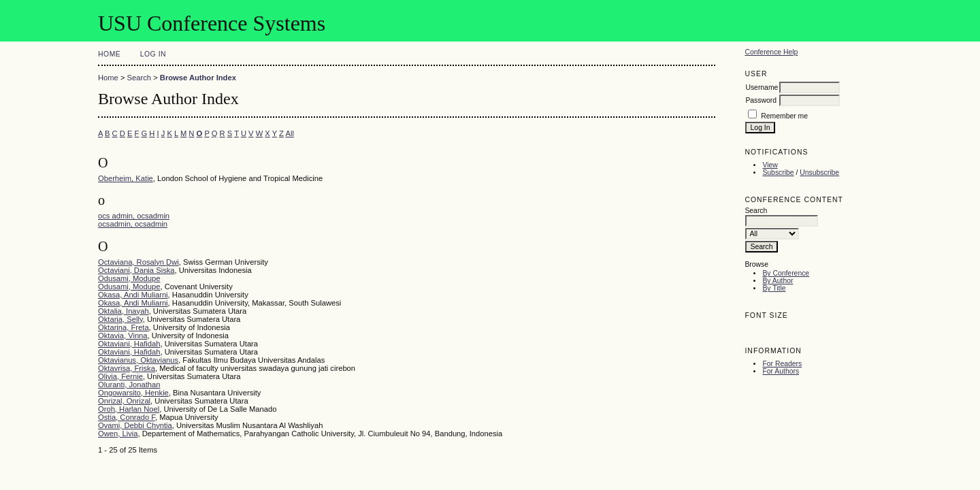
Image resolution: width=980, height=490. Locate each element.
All (289, 133)
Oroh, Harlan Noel (129, 409)
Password (761, 100)
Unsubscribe (819, 173)
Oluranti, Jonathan (129, 385)
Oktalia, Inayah (124, 311)
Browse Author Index (198, 78)
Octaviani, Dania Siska (136, 270)
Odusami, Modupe (129, 278)
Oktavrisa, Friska (127, 368)
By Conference (786, 273)
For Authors (781, 371)
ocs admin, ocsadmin (134, 216)
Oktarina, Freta (124, 327)
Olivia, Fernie (120, 376)
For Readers (782, 364)
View (770, 165)
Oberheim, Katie (126, 178)
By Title (774, 288)
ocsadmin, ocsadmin (133, 224)
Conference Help (771, 52)
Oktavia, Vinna (123, 336)
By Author (778, 281)
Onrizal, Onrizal (124, 401)
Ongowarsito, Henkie (133, 393)
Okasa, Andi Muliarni (133, 295)
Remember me (784, 116)
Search (139, 78)
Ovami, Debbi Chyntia (135, 425)
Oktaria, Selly (120, 319)
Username (762, 87)
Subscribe (778, 173)
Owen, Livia (118, 434)
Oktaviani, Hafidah (129, 344)
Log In (153, 54)
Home (109, 54)
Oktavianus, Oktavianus (138, 360)
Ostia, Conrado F (127, 417)
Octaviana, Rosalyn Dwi (138, 262)
